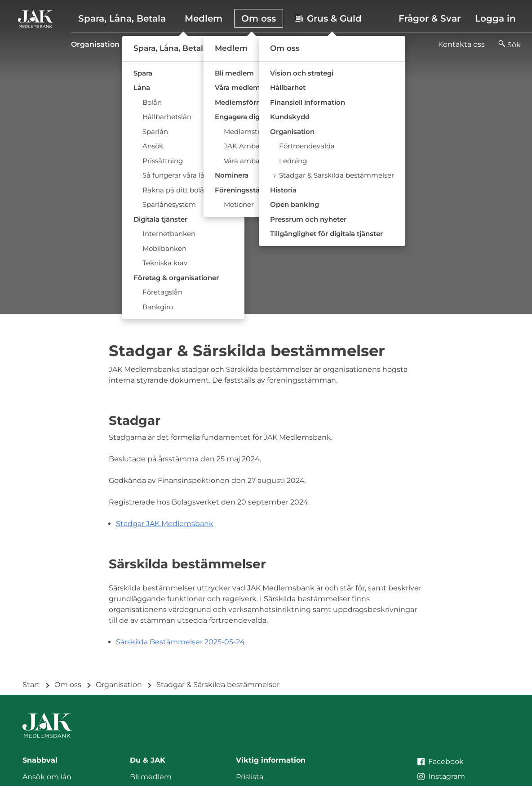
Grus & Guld (328, 18)
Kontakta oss (461, 44)
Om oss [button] (259, 18)
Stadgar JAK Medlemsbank (165, 524)
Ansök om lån (47, 777)
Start (31, 685)
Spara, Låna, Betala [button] (122, 18)
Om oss (68, 685)
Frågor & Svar (430, 18)
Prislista (250, 777)
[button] (510, 45)
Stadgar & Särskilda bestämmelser (311, 44)
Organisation (95, 44)
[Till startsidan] (35, 19)
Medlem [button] (204, 18)
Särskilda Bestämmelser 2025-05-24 (180, 642)
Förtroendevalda (163, 44)
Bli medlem (151, 777)
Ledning (221, 44)
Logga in (495, 18)
